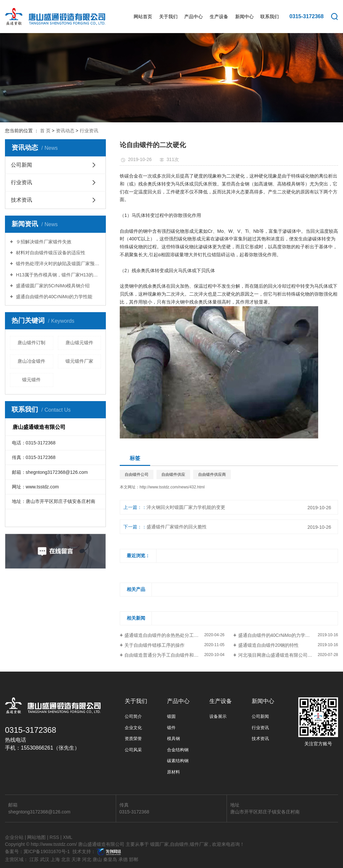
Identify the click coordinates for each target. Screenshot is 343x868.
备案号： (14, 851)
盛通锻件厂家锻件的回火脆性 (177, 527)
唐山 (97, 859)
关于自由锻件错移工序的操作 (154, 645)
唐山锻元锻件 (79, 343)
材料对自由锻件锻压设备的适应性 (50, 253)
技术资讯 (21, 200)
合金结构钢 (178, 750)
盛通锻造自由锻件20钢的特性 (269, 645)
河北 (87, 859)
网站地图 (36, 837)
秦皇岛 (110, 859)
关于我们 (168, 17)
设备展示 (218, 716)
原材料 (173, 772)
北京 (66, 859)
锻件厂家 (199, 844)
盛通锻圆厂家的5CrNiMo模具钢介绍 (52, 286)
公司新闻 (21, 165)
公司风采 (133, 750)
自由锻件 (179, 844)
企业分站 (14, 837)
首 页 (45, 131)
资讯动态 (65, 131)
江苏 (34, 859)
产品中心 (193, 17)
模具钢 (173, 739)
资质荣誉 (133, 739)
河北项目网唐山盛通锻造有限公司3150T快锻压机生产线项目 (288, 655)
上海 (55, 859)
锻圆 (171, 716)
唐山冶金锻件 (31, 361)
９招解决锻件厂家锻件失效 (43, 242)
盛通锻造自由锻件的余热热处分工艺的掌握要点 (173, 635)
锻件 (171, 728)
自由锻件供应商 (212, 475)
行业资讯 (89, 131)
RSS (54, 837)
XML (68, 837)
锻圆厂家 (159, 844)
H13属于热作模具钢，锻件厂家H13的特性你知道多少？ (58, 275)
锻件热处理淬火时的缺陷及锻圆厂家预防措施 (58, 264)
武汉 (45, 859)
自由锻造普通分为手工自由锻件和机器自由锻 (171, 655)
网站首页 (143, 17)
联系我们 (270, 17)
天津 (76, 859)
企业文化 (133, 728)
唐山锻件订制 (31, 343)
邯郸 (134, 859)
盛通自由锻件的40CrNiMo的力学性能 (53, 297)
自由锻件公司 (137, 475)
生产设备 (219, 17)
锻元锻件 (31, 380)
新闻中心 (244, 17)
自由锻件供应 (173, 475)
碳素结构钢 (178, 761)
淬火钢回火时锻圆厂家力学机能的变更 (186, 507)
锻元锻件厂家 (79, 361)
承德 (123, 859)
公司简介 (133, 716)
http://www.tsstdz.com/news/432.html (172, 487)
